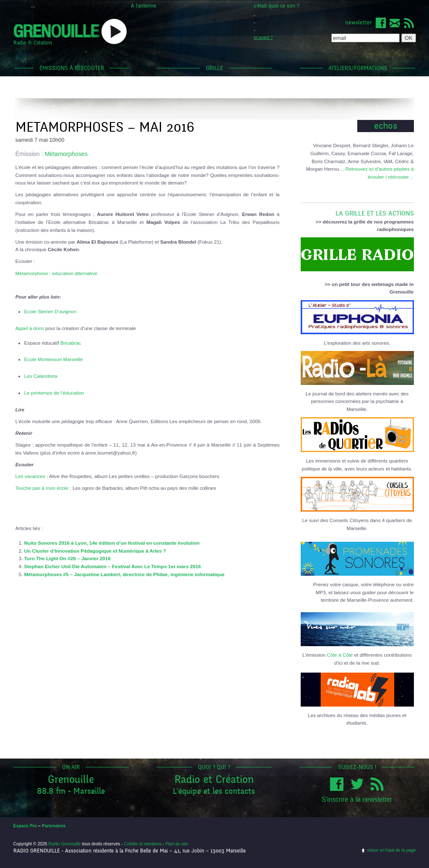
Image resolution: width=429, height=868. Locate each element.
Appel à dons (30, 328)
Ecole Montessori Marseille (54, 359)
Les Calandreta (41, 376)
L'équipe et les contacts (214, 791)
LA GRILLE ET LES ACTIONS (357, 210)
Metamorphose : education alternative (57, 273)
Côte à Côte (340, 655)
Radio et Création (214, 779)
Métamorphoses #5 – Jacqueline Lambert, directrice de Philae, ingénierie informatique (125, 574)
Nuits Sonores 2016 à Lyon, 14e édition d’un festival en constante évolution (112, 543)
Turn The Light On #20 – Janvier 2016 (68, 558)
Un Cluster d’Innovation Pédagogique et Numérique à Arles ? (95, 551)
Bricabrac (71, 343)
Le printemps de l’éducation (54, 393)
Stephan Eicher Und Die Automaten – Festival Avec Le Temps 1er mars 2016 (113, 566)
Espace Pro (25, 826)
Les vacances (30, 476)
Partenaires (54, 826)
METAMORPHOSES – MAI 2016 (105, 127)
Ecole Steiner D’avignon (51, 311)
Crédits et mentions (143, 844)
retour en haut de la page (391, 850)
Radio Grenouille (64, 844)
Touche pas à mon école (42, 488)
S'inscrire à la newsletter (357, 799)
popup (114, 31)
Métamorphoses (66, 154)
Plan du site (177, 844)
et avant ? (263, 38)
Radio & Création (33, 43)
